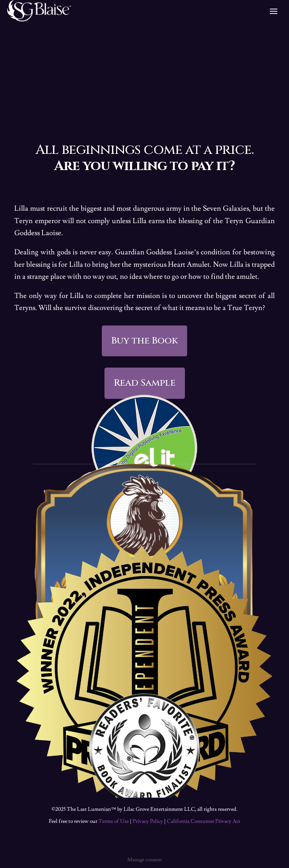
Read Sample (145, 383)
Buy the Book (144, 341)
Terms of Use (114, 821)
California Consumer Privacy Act (204, 821)
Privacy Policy (148, 821)
